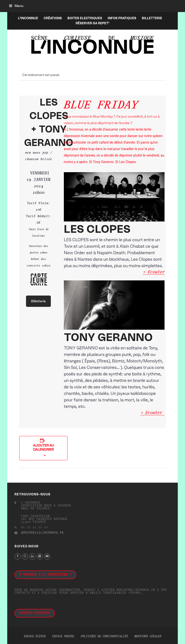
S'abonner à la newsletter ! (45, 575)
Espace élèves (35, 637)
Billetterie (38, 301)
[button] (16, 6)
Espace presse (63, 637)
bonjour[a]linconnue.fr (42, 533)
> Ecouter (154, 272)
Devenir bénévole (35, 613)
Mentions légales (148, 637)
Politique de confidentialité (104, 637)
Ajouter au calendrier (43, 448)
